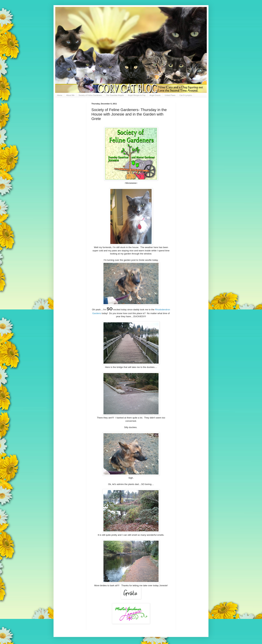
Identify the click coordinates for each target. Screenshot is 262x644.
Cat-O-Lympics (186, 95)
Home (60, 95)
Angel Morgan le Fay (137, 95)
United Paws (170, 95)
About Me (70, 95)
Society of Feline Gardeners (90, 95)
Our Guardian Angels (115, 95)
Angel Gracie (155, 95)
